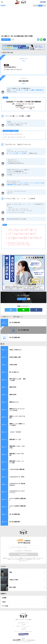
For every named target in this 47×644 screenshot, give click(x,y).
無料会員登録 (43, 2)
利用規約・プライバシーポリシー (26, 558)
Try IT (23, 2)
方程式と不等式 (14, 580)
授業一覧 (23, 630)
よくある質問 (23, 628)
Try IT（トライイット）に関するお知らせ (24, 631)
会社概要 (23, 625)
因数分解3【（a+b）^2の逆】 (17, 454)
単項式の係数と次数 (15, 357)
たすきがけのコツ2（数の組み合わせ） (17, 484)
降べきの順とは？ (14, 372)
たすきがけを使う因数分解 (17, 469)
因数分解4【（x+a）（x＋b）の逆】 (17, 462)
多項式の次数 (13, 365)
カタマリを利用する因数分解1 (17, 499)
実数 (11, 572)
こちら (20, 561)
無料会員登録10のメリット (23, 623)
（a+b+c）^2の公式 (15, 432)
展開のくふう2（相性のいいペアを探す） (17, 425)
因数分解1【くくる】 (15, 439)
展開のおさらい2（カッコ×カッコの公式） (17, 410)
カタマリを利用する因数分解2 (17, 507)
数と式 (2, 344)
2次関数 (4, 598)
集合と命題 (12, 587)
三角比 (4, 602)
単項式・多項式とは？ (16, 350)
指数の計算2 (13, 395)
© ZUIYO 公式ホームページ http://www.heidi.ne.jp (24, 639)
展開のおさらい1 (14, 402)
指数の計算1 (13, 387)
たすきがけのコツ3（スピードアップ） (17, 492)
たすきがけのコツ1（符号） (17, 477)
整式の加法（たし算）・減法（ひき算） (17, 380)
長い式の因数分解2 (15, 323)
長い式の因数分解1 (15, 514)
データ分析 (5, 606)
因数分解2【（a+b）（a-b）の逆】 (17, 447)
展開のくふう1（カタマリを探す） (17, 417)
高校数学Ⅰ (4, 594)
